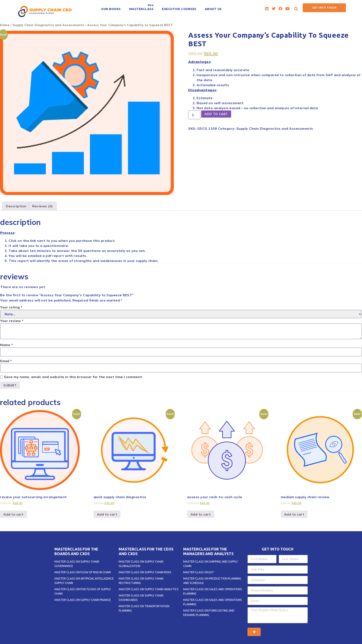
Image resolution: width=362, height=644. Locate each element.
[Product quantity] (194, 115)
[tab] (16, 206)
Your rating (11, 307)
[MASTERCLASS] (141, 9)
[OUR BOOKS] (111, 9)
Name (6, 345)
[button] (296, 9)
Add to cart (217, 114)
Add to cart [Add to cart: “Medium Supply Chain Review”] (294, 514)
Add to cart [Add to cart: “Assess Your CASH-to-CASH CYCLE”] (201, 514)
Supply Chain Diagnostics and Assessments (48, 25)
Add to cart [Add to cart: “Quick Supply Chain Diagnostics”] (107, 514)
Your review (12, 321)
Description (16, 206)
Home (5, 25)
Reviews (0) (43, 206)
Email (6, 361)
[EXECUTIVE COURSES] (179, 9)
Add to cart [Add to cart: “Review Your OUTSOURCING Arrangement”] (14, 514)
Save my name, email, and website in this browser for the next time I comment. (74, 377)
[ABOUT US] (213, 9)
